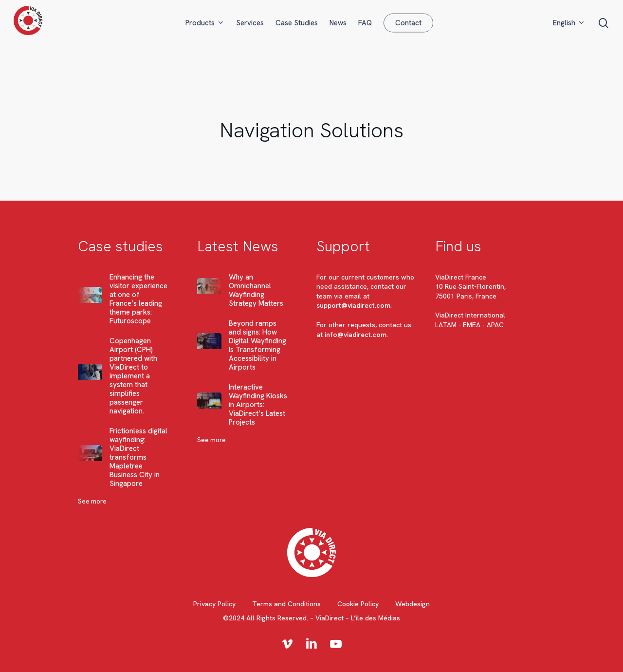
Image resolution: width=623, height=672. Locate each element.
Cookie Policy (358, 604)
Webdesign (412, 604)
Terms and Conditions (286, 604)
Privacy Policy (214, 604)
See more (92, 501)
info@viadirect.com (356, 335)
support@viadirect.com (353, 305)
